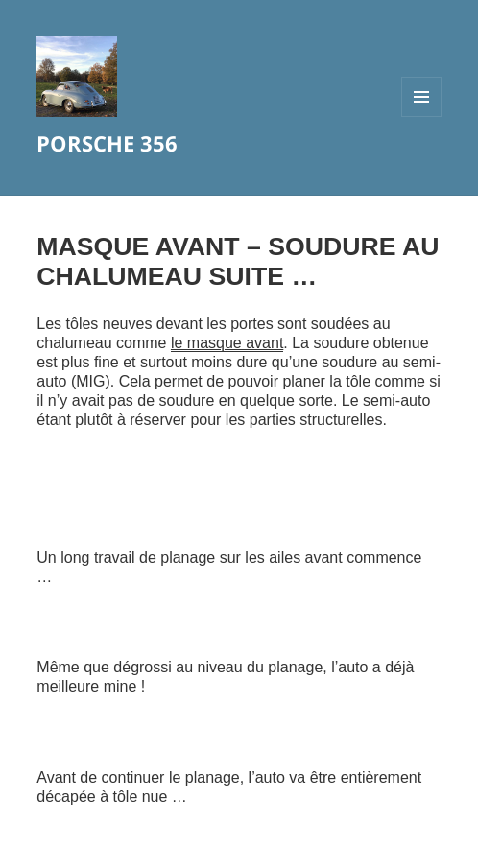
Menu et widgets (422, 117)
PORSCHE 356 (107, 143)
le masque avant (227, 343)
